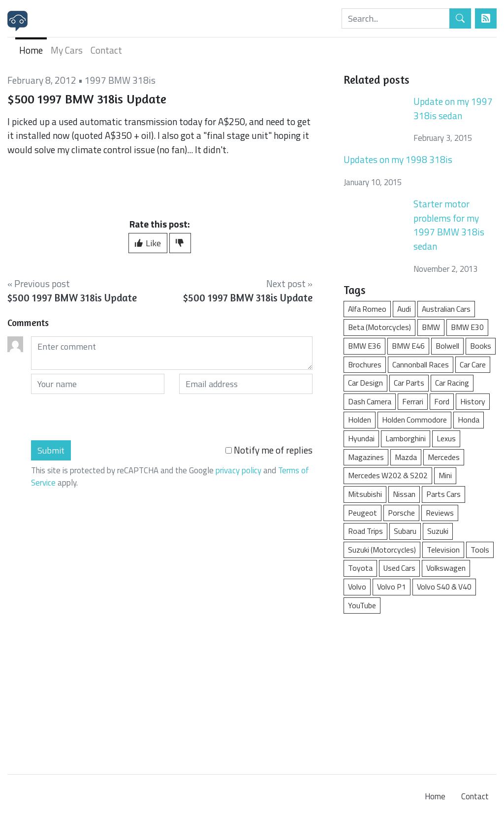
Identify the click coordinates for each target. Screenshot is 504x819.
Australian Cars (446, 309)
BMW (431, 327)
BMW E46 (408, 346)
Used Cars (399, 568)
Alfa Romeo (367, 309)
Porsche (401, 513)
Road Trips (365, 531)
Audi (404, 309)
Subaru (405, 531)
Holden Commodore (414, 420)
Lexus (446, 438)
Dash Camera (370, 401)
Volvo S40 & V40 (444, 587)
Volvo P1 (392, 587)
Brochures (365, 364)
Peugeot (362, 513)
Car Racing (452, 383)
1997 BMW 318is (120, 80)
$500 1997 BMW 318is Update (72, 298)
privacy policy (238, 470)
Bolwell (447, 346)
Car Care (473, 364)
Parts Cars (443, 494)
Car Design (365, 383)
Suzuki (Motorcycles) (382, 550)
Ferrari (413, 401)
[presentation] (106, 417)
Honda (469, 420)
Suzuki (438, 531)
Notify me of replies (269, 450)
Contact (106, 50)
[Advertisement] (420, 689)
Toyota (360, 568)
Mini (445, 475)
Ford (442, 401)
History (473, 401)
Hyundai (361, 438)
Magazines (366, 457)
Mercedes (444, 457)
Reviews (440, 513)
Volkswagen (446, 568)
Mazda (406, 457)
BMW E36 (364, 346)
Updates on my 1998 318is (398, 159)
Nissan (404, 494)
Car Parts (409, 383)
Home (31, 50)
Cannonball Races (421, 364)
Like (148, 243)
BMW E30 (467, 327)
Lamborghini (406, 438)
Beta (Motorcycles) (379, 327)
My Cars (67, 50)
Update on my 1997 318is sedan (453, 108)
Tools (480, 550)
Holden (360, 420)
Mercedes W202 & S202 (388, 475)
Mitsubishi (365, 494)
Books (481, 346)
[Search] (396, 18)
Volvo (357, 587)
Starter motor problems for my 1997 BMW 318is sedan (449, 225)
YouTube (362, 605)
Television (443, 550)
